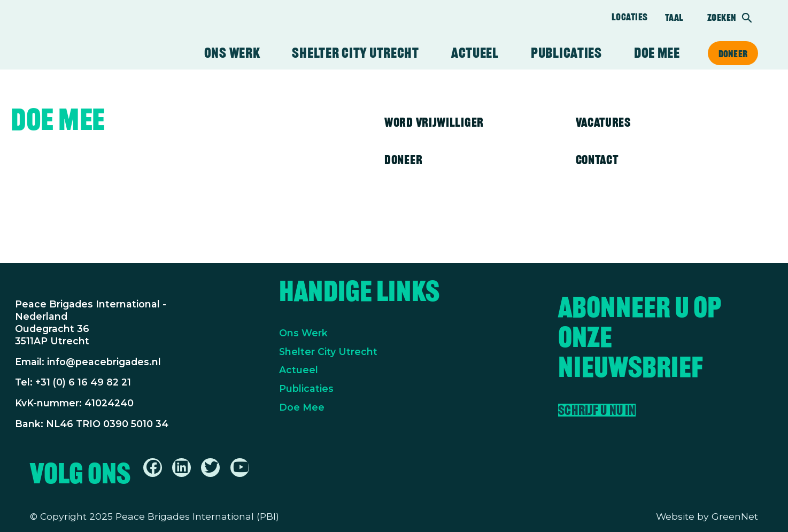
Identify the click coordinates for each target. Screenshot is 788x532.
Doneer (733, 53)
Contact (597, 160)
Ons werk (232, 53)
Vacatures (603, 122)
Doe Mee (302, 407)
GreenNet (735, 516)
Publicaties (566, 53)
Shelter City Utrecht (355, 53)
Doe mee (657, 53)
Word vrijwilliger (434, 122)
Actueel (475, 53)
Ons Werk (303, 333)
